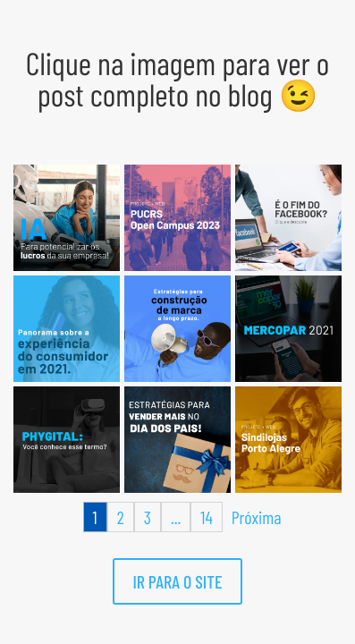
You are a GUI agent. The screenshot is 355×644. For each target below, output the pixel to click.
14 (206, 517)
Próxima (257, 517)
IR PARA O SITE (177, 581)
